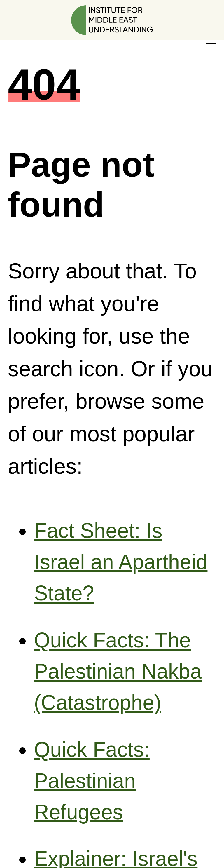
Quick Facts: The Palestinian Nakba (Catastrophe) (118, 671)
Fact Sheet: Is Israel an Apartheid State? (121, 562)
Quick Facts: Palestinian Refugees (92, 781)
